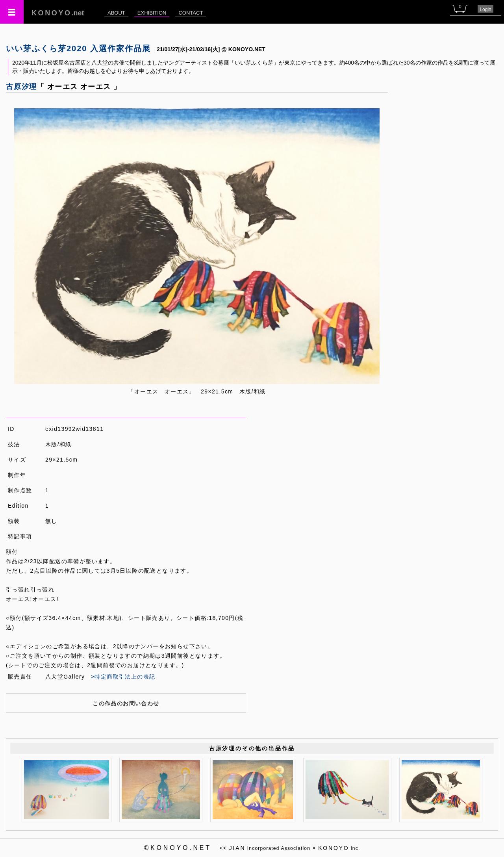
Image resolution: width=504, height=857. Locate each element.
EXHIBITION (152, 13)
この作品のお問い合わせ (126, 703)
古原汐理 (21, 87)
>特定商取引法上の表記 (123, 677)
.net (58, 13)
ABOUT (116, 13)
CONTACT (191, 13)
